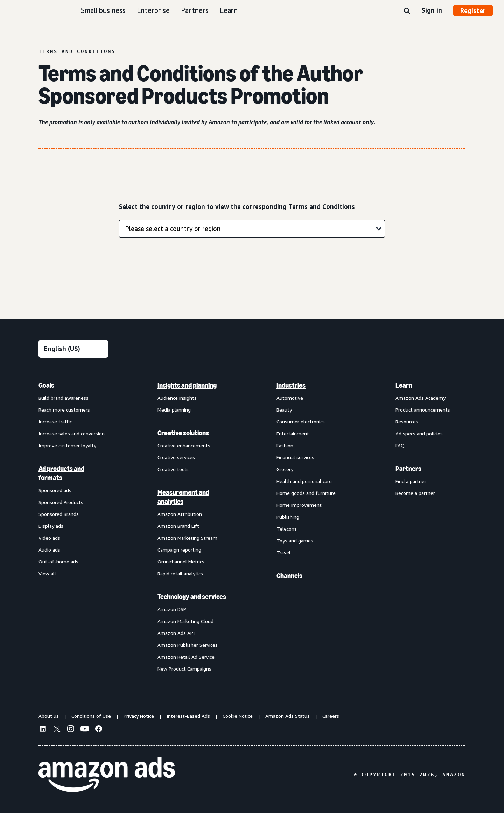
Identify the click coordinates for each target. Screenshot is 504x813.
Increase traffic (55, 422)
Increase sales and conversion (72, 433)
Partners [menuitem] (408, 469)
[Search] (407, 11)
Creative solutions (183, 433)
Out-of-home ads (58, 562)
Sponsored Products (61, 502)
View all (47, 573)
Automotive (290, 398)
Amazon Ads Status (288, 716)
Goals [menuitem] (46, 385)
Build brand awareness (64, 398)
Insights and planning (187, 385)
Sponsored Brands (59, 514)
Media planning (174, 410)
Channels (289, 576)
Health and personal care (304, 481)
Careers (331, 716)
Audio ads (49, 550)
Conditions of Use (91, 716)
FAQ (400, 445)
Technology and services (192, 597)
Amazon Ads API (176, 633)
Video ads (49, 538)
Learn (229, 10)
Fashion (285, 445)
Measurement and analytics (183, 497)
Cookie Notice (238, 716)
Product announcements (423, 410)
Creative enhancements (184, 445)
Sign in (432, 10)
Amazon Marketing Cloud (185, 621)
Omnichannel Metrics (181, 562)
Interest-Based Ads (188, 716)
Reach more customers (64, 410)
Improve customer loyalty (67, 445)
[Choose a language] (73, 349)
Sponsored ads (55, 490)
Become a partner (415, 493)
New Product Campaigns (184, 669)
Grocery (285, 469)
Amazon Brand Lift (178, 526)
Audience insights (177, 398)
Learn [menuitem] (404, 385)
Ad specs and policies (419, 433)
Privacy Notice (139, 716)
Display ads (51, 526)
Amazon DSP (172, 609)
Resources (407, 422)
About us (49, 716)
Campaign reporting (179, 550)
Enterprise (153, 10)
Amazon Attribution (180, 514)
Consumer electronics (301, 422)
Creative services (176, 457)
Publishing (288, 517)
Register (473, 10)
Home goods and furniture (306, 493)
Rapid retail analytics (180, 573)
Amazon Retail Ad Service (186, 657)
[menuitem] (73, 527)
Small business (103, 10)
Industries (291, 385)
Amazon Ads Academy (421, 398)
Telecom (286, 529)
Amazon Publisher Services (188, 645)
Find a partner (411, 481)
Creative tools (173, 469)
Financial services (295, 457)
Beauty (284, 410)
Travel (283, 552)
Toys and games (295, 541)
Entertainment (293, 433)
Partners (195, 10)
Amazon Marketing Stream (187, 538)
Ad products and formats (61, 473)
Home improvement (299, 505)
